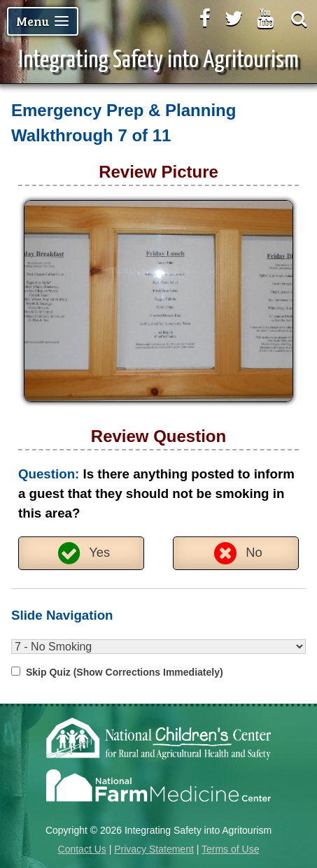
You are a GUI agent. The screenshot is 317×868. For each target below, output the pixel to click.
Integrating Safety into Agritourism (158, 61)
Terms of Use (230, 849)
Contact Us (82, 849)
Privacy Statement (154, 849)
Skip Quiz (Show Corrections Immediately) (125, 672)
